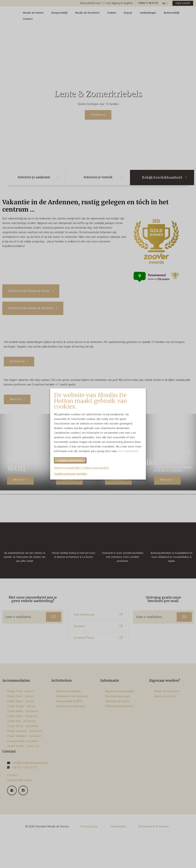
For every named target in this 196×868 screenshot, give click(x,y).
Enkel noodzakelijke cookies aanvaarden (81, 468)
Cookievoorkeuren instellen (71, 474)
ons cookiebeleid (128, 451)
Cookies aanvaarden (70, 461)
